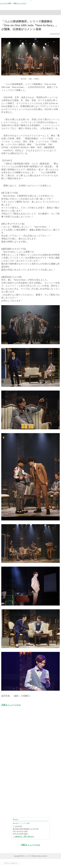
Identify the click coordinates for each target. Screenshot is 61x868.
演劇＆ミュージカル (20, 3)
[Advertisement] (30, 746)
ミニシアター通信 (6, 3)
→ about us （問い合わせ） (24, 836)
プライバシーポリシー (11, 863)
